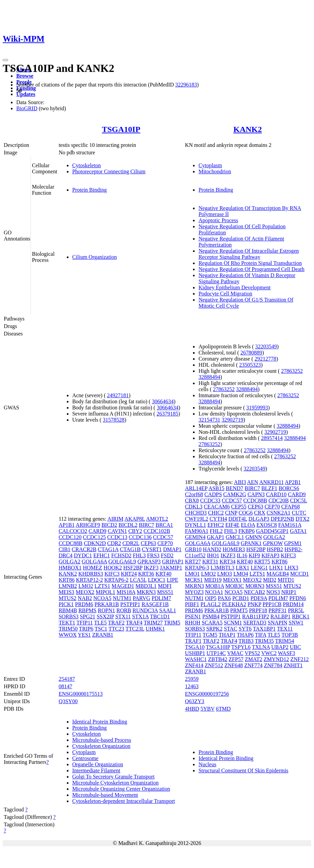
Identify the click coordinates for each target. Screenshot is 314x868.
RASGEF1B (155, 604)
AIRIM (115, 519)
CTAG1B (130, 549)
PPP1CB (272, 604)
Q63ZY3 (194, 701)
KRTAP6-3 (197, 568)
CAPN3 (256, 494)
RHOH (192, 623)
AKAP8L (135, 519)
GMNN (254, 537)
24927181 (118, 395)
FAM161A (290, 525)
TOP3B (290, 635)
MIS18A (126, 592)
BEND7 (235, 488)
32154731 (209, 420)
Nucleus (207, 764)
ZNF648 (234, 665)
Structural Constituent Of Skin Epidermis (243, 770)
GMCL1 (235, 537)
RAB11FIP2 (256, 616)
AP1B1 (67, 525)
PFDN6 (298, 598)
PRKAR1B (107, 604)
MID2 (270, 580)
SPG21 (88, 616)
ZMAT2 (254, 659)
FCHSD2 (121, 555)
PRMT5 (239, 610)
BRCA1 (164, 525)
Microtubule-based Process (102, 740)
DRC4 (66, 555)
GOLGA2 (70, 562)
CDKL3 (194, 507)
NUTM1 (122, 598)
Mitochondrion (215, 171)
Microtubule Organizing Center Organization (121, 789)
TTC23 (116, 629)
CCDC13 (117, 537)
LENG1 (259, 568)
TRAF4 (134, 623)
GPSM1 (293, 543)
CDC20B (279, 500)
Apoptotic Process (218, 220)
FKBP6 (247, 531)
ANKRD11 (272, 482)
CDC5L (298, 500)
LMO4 (241, 574)
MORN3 (255, 586)
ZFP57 (236, 659)
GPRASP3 (149, 562)
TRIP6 (86, 629)
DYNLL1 (195, 525)
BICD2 (109, 525)
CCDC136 (140, 537)
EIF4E (233, 525)
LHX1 (276, 568)
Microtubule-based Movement (105, 795)
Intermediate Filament (96, 770)
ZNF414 (194, 665)
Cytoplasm (210, 165)
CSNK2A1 (278, 513)
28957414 (272, 438)
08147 (65, 686)
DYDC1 (83, 555)
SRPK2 (214, 629)
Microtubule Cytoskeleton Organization (115, 783)
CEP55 (239, 507)
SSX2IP (105, 616)
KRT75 (262, 562)
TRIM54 (284, 641)
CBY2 (135, 531)
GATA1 (298, 531)
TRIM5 (172, 623)
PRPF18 (258, 610)
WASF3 (287, 653)
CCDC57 (163, 537)
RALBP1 (280, 616)
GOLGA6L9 (122, 562)
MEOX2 (85, 592)
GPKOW (273, 543)
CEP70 (165, 543)
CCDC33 (210, 500)
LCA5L (138, 580)
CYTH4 (218, 519)
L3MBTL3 (222, 568)
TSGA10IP (121, 129)
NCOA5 (102, 598)
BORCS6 (289, 488)
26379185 (168, 414)
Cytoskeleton (86, 165)
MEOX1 (232, 580)
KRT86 (67, 580)
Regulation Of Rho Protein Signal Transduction (250, 263)
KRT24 (129, 574)
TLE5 (101, 623)
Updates (26, 94)
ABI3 (240, 482)
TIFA (261, 635)
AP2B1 (293, 482)
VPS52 (252, 653)
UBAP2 (280, 647)
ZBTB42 (218, 659)
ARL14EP (196, 488)
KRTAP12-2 (90, 580)
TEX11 (285, 629)
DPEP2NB (282, 519)
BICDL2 (128, 525)
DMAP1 (172, 549)
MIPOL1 (105, 592)
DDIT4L (238, 519)
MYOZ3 (194, 592)
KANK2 (248, 129)
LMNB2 (68, 586)
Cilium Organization (95, 257)
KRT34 (228, 562)
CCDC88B (71, 543)
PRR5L (296, 610)
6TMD (223, 709)
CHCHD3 (196, 513)
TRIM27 (153, 623)
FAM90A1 (197, 531)
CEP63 (148, 543)
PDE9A (259, 598)
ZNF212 (299, 659)
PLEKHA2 (234, 604)
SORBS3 (69, 616)
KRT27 (193, 562)
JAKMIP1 (171, 568)
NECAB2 (254, 592)
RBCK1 (301, 616)
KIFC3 (112, 574)
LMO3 (225, 574)
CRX (260, 513)
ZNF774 (253, 665)
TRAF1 (193, 641)
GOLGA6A (94, 562)
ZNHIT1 (293, 665)
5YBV (208, 709)
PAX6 (224, 598)
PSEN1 (193, 616)
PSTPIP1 (130, 604)
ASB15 (217, 488)
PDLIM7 (161, 598)
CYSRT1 (152, 549)
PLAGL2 (211, 604)
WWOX (68, 635)
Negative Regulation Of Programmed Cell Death (251, 269)
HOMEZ (92, 568)
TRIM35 (264, 641)
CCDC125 (94, 537)
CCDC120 (70, 537)
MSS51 (165, 592)
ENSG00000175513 (81, 694)
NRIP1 (289, 592)
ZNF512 (214, 665)
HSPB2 (275, 549)
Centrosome (85, 758)
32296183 (186, 85)
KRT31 (210, 562)
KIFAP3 (270, 555)
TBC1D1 (160, 616)
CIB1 (65, 549)
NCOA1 (214, 592)
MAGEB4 (278, 574)
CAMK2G (235, 494)
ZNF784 (273, 665)
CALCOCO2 (73, 531)
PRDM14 (293, 604)
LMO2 (86, 586)
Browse (25, 76)
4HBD (192, 709)
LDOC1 (157, 580)
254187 (67, 679)
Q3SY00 (68, 701)
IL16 (242, 555)
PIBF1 (192, 604)
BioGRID (27, 108)
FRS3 (153, 555)
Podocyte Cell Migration (225, 294)
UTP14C (216, 653)
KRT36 (146, 574)
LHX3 (291, 568)
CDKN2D (95, 543)
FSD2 (167, 555)
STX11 (123, 616)
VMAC (235, 653)
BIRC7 (146, 525)
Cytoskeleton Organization (101, 746)
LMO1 (192, 574)
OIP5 (211, 598)
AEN (253, 482)
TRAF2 (116, 623)
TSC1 (101, 629)
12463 (192, 686)
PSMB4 (211, 616)
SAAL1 (168, 610)
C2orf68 (194, 494)
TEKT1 (67, 623)
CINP (231, 513)
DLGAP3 (259, 519)
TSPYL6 (241, 647)
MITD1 (286, 580)
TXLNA (261, 647)
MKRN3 (146, 592)
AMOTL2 (157, 519)
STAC (231, 629)
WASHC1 (196, 659)
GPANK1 (251, 543)
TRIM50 (68, 629)
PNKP (254, 604)
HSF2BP (133, 568)
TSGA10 (195, 647)
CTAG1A (108, 549)
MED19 (213, 580)
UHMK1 (155, 629)
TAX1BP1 (264, 629)
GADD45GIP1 (272, 531)
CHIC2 (216, 513)
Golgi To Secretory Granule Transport (113, 777)
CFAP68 (290, 507)
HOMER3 (234, 549)
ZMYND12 (276, 659)
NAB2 (85, 598)
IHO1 (213, 555)
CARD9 (97, 531)
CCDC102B (157, 531)
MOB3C (235, 586)
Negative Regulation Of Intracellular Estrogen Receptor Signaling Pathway (249, 254)
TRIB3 (246, 641)
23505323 (250, 365)
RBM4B (68, 610)
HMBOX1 (70, 568)
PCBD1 (241, 598)
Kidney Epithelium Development (234, 287)
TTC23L (135, 629)
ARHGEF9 (88, 525)
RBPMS (87, 610)
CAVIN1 (117, 531)
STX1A (141, 616)
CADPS (213, 494)
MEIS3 (66, 592)
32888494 (209, 377)
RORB (124, 610)
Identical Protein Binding (100, 722)
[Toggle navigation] (5, 60)
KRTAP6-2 (116, 580)
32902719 (232, 420)
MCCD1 (300, 574)
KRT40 (164, 574)
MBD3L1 (146, 586)
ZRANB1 (103, 635)
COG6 (246, 513)
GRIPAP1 (173, 562)
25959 (192, 679)
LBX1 (242, 568)
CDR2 (114, 543)
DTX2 (303, 519)
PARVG (142, 598)
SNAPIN (277, 623)
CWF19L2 (196, 519)
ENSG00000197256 (207, 694)
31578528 (114, 420)
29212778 (266, 359)
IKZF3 (151, 568)
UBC (296, 647)
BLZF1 (269, 488)
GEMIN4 (195, 537)
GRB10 (193, 549)
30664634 (163, 401)
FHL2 (216, 531)
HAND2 (212, 549)
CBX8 (192, 500)
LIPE (173, 580)
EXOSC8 (267, 525)
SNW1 (296, 623)
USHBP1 (195, 653)
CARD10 (276, 494)
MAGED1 (123, 586)
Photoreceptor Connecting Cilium (109, 171)
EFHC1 (102, 555)
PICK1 (66, 604)
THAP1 (227, 635)
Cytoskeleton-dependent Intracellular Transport (124, 801)
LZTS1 (102, 586)
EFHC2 (216, 525)
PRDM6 (84, 604)
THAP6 (245, 635)
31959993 (257, 408)
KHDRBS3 (91, 574)
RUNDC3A (145, 610)
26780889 (251, 353)
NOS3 (273, 592)
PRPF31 (278, 610)
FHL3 (139, 555)
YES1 (84, 635)
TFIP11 (84, 623)
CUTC (299, 513)
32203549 (266, 346)
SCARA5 (212, 623)
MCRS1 (194, 580)
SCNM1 (233, 623)
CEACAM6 (217, 507)
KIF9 (254, 555)
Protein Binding (90, 190)
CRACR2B (84, 549)
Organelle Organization (98, 764)
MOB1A (214, 586)
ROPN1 (107, 610)
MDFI (165, 586)
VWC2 (269, 653)
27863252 (292, 371)
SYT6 (245, 629)
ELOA (248, 525)
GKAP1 (216, 537)
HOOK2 (113, 568)
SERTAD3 (255, 623)
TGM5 (210, 635)
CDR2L (131, 543)
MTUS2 (67, 598)
